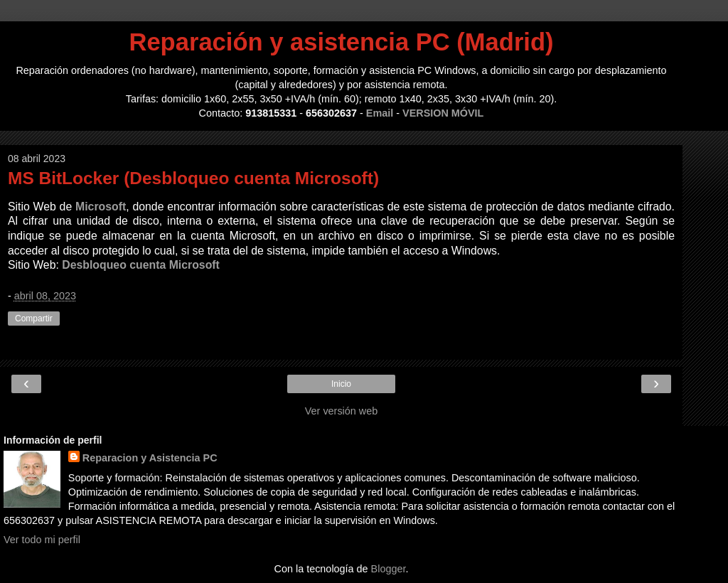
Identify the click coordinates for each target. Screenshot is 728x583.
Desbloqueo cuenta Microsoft (141, 265)
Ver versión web (341, 411)
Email (380, 113)
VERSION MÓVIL (443, 113)
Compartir (34, 319)
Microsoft (101, 207)
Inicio (341, 384)
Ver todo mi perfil (42, 540)
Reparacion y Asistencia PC (150, 458)
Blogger (389, 569)
